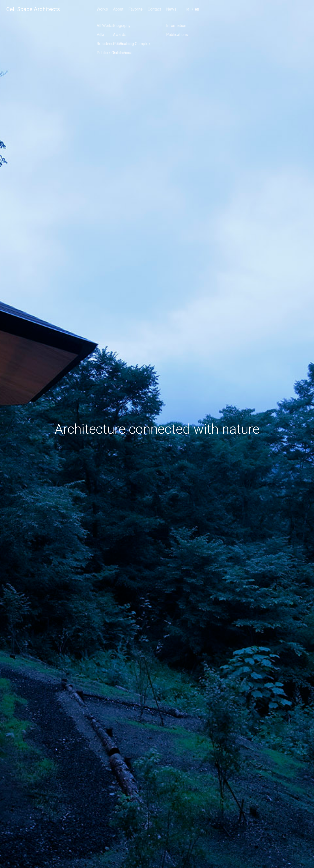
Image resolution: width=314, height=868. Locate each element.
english (304, 16)
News (278, 9)
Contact (261, 9)
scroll (157, 852)
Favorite (242, 9)
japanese (296, 16)
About (225, 9)
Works (209, 9)
